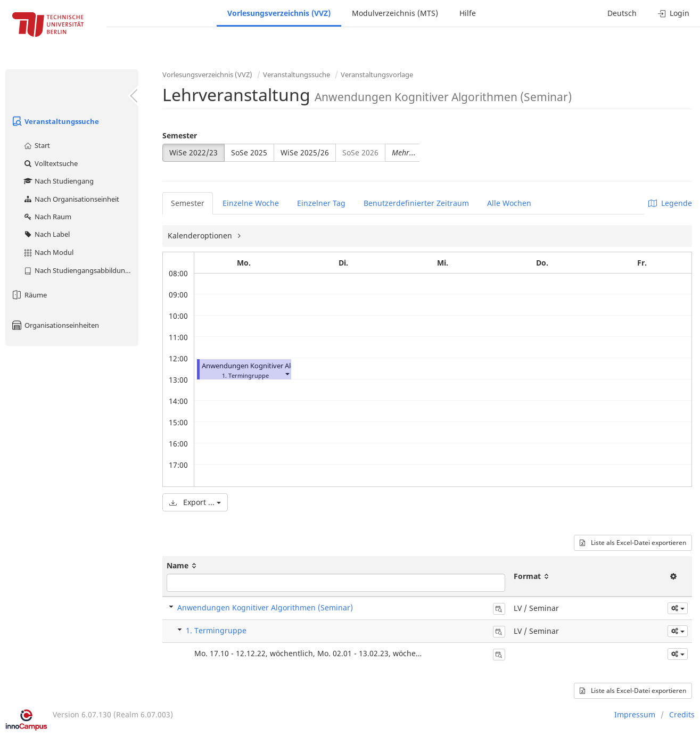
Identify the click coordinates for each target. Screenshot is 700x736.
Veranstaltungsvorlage (377, 75)
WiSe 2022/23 (193, 152)
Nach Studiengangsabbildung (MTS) (81, 270)
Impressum (635, 714)
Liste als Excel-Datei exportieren (633, 543)
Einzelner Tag (321, 203)
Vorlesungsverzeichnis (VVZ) (279, 13)
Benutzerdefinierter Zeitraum (416, 203)
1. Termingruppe (216, 630)
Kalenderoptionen (201, 235)
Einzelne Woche (251, 203)
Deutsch (622, 13)
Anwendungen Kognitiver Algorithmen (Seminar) (280, 366)
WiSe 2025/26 (305, 152)
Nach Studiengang (58, 181)
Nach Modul (48, 252)
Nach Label (46, 234)
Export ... (195, 502)
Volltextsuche (50, 163)
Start (36, 145)
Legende (670, 203)
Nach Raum (47, 217)
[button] (287, 373)
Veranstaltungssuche (55, 121)
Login (674, 13)
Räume (29, 295)
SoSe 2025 (249, 152)
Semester (180, 135)
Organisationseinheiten (55, 325)
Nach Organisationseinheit (71, 199)
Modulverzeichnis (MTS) (395, 13)
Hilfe (468, 13)
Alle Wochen (509, 203)
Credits (682, 714)
